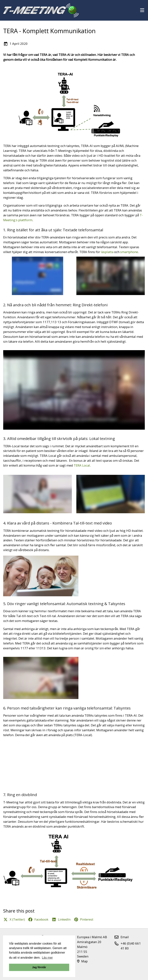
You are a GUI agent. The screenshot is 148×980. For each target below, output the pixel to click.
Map (82, 961)
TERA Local (82, 465)
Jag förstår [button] (39, 967)
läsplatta (107, 252)
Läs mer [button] (47, 958)
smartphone (129, 252)
